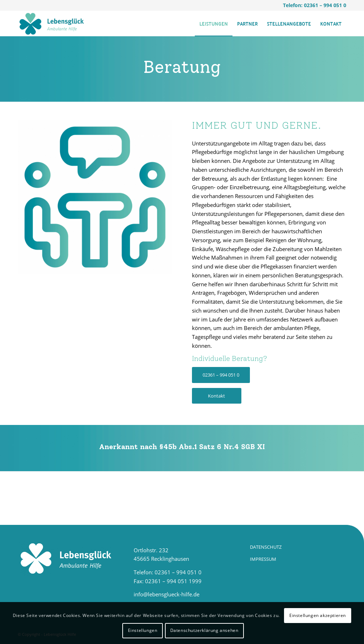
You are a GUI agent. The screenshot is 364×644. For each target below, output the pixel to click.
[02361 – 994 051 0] (221, 375)
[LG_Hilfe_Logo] (52, 23)
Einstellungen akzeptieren (318, 615)
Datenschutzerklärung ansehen (204, 630)
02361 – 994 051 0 (325, 5)
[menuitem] (214, 23)
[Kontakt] (217, 396)
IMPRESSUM (263, 559)
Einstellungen (143, 630)
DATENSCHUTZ (266, 547)
